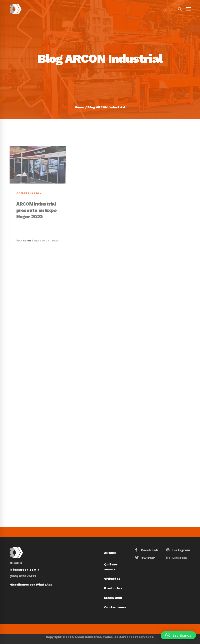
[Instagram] (178, 550)
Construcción (29, 204)
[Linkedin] (177, 558)
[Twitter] (145, 558)
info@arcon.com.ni (25, 564)
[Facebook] (147, 550)
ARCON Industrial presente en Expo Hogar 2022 (36, 221)
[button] (178, 635)
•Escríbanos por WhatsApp (31, 579)
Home (80, 107)
